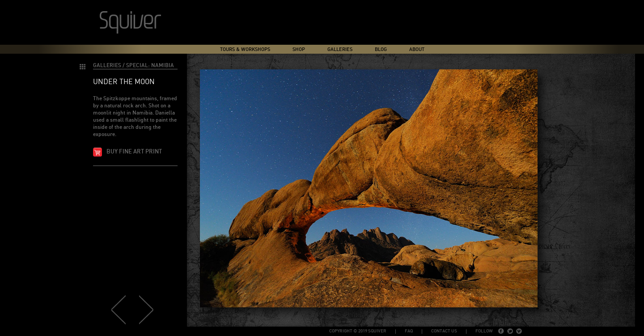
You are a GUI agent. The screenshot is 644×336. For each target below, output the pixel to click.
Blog (381, 49)
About (417, 49)
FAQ (409, 331)
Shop (299, 49)
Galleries (340, 49)
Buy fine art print (134, 152)
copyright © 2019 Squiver (358, 331)
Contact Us (444, 331)
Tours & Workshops (245, 49)
